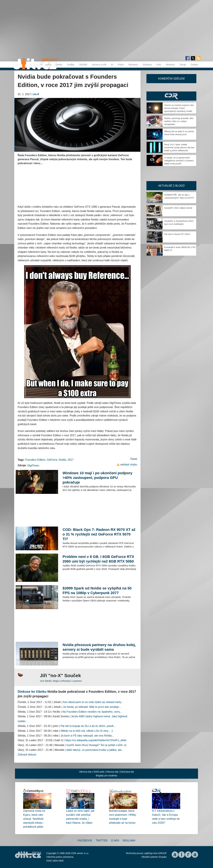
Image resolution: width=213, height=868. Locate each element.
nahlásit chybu (129, 465)
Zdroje (183, 65)
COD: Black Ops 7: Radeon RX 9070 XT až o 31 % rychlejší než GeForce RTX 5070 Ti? (99, 534)
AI (112, 65)
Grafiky (71, 65)
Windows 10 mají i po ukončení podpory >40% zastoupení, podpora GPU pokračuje (97, 478)
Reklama (129, 841)
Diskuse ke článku (32, 692)
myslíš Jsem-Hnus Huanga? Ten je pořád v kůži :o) (96, 745)
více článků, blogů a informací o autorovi (61, 681)
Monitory (170, 65)
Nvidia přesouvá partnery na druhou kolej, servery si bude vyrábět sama (99, 647)
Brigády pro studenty (106, 776)
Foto (159, 65)
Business (133, 65)
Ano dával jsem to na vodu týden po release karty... (93, 702)
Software (147, 65)
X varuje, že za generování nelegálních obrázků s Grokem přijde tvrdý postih (179, 161)
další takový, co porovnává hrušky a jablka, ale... (95, 750)
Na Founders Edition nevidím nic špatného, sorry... (92, 712)
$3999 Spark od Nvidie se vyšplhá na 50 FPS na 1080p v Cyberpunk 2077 (97, 591)
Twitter (102, 841)
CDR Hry (171, 96)
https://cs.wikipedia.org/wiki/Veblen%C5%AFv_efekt (96, 740)
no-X (36, 94)
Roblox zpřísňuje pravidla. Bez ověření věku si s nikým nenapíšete (179, 121)
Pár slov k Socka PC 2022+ (177, 234)
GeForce (52, 460)
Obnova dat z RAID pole (92, 772)
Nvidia (62, 460)
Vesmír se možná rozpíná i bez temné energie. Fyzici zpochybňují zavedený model (179, 108)
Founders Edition (35, 460)
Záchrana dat (127, 772)
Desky (59, 65)
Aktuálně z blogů (171, 186)
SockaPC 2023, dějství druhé (178, 208)
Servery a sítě (99, 65)
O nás (115, 841)
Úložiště (83, 65)
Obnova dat (112, 772)
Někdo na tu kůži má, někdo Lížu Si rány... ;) (87, 731)
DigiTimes (33, 466)
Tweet (134, 459)
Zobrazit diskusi (27, 755)
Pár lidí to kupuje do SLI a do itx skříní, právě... (88, 726)
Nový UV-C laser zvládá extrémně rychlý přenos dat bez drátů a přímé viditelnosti (179, 147)
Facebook (85, 841)
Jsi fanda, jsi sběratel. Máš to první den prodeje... (92, 707)
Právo (121, 65)
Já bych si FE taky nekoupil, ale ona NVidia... (87, 736)
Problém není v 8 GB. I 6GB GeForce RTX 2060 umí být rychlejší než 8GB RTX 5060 (98, 559)
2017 (71, 460)
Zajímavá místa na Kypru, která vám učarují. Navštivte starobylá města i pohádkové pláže (34, 819)
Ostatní (194, 65)
